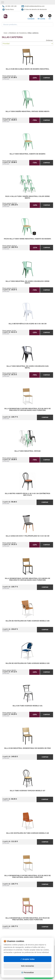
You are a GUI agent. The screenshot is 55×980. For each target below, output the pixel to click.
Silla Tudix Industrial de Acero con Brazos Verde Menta (27, 282)
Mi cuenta (41, 17)
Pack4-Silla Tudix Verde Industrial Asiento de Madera (27, 239)
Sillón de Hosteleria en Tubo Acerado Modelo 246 (28, 621)
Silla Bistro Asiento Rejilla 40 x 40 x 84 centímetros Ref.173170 (27, 494)
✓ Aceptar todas (27, 959)
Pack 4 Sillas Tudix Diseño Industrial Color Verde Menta (27, 197)
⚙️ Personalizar (27, 972)
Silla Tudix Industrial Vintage (27, 451)
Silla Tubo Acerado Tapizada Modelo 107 (27, 791)
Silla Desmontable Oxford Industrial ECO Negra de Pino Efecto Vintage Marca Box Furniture (27, 579)
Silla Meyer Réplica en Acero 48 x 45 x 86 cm (27, 324)
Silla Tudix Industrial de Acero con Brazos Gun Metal (28, 367)
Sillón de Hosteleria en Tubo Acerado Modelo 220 (28, 663)
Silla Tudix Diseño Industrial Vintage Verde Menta (27, 111)
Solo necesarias (27, 966)
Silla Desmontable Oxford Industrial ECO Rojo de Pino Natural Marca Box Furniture (28, 919)
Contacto (31, 17)
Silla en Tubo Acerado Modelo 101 (27, 706)
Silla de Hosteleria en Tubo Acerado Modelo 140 (27, 833)
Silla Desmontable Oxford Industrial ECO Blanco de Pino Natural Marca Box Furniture (28, 876)
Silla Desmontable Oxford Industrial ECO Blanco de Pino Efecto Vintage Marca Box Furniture (28, 409)
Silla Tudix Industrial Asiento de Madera (27, 154)
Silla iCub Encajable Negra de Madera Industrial (27, 69)
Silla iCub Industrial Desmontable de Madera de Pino (27, 748)
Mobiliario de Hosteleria (18, 33)
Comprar (47, 78)
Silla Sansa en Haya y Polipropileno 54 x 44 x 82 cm (27, 536)
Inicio (6, 33)
